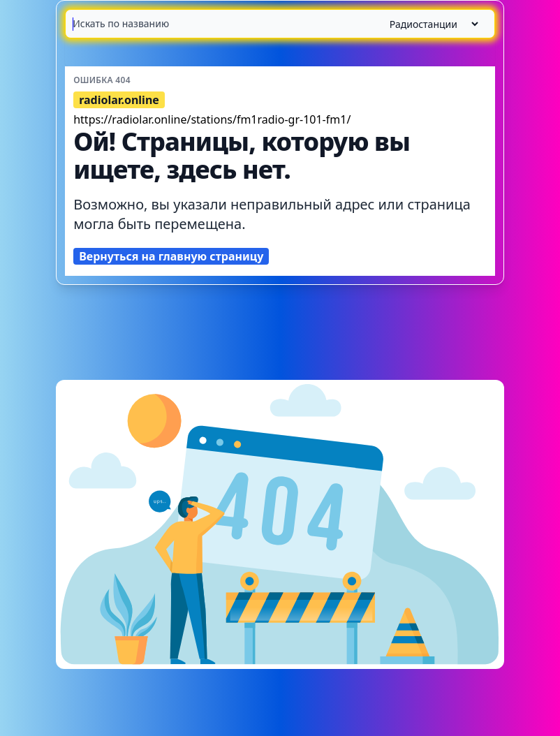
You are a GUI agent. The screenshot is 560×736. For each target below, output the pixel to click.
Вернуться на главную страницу (171, 256)
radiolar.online (119, 100)
